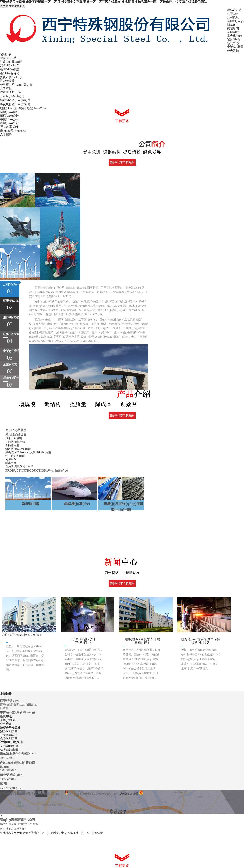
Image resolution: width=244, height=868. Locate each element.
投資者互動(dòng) (11, 92)
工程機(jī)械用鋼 (15, 442)
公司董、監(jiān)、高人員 (16, 85)
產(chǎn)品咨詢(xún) (13, 131)
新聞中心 (233, 43)
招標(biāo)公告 (9, 116)
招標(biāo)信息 (9, 112)
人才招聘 (6, 134)
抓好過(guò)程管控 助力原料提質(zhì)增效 (201, 641)
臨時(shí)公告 (9, 58)
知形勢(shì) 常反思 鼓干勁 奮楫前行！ (142, 641)
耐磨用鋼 (11, 459)
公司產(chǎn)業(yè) (12, 96)
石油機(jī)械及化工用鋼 (19, 466)
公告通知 (233, 51)
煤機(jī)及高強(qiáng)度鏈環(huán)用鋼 (28, 452)
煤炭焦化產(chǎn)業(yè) (15, 104)
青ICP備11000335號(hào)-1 (47, 794)
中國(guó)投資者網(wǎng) (17, 712)
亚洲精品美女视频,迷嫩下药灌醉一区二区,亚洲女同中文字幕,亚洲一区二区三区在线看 (51, 833)
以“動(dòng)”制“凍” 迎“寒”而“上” (84, 641)
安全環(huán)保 (10, 65)
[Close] (1, 816)
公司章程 (6, 88)
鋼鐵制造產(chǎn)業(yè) (15, 100)
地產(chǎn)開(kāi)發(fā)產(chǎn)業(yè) (24, 108)
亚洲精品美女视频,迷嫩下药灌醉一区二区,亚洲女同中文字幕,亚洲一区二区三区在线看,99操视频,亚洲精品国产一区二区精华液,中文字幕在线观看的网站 (103, 2)
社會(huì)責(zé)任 (11, 62)
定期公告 (6, 54)
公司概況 (233, 17)
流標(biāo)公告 (9, 123)
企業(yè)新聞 (235, 47)
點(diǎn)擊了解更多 (122, 162)
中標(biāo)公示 (9, 119)
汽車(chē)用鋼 (14, 438)
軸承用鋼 (11, 463)
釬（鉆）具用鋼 (15, 456)
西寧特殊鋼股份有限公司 (15, 794)
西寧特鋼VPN (9, 701)
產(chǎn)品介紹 (10, 73)
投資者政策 (7, 81)
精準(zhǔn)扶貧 (10, 69)
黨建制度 (233, 32)
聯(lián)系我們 (9, 127)
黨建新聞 (233, 28)
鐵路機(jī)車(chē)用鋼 (18, 449)
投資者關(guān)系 (11, 77)
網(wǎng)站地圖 (129, 794)
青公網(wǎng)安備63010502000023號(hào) (91, 794)
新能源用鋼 (12, 445)
